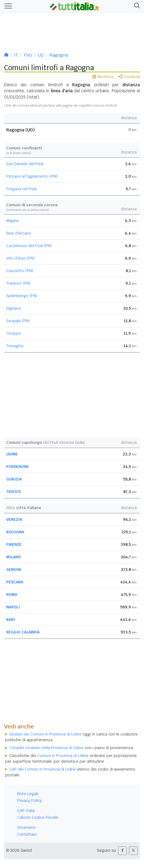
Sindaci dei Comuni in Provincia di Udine (45, 734)
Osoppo (14, 333)
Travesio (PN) (18, 283)
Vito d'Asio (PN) (20, 258)
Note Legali (28, 794)
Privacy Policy (30, 801)
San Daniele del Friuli (25, 164)
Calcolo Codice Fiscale (38, 817)
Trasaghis (15, 346)
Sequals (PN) (18, 321)
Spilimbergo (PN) (22, 296)
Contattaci (27, 834)
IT (16, 55)
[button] (136, 6)
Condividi (129, 77)
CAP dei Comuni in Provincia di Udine (43, 769)
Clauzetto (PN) (20, 271)
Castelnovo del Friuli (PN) (29, 246)
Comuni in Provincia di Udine (63, 756)
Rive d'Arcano (19, 233)
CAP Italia (26, 811)
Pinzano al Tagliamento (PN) (32, 176)
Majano (13, 221)
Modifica (103, 77)
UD (41, 55)
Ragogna (59, 55)
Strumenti (26, 827)
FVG (28, 55)
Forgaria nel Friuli (21, 189)
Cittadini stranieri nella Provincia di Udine (46, 748)
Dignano (14, 308)
